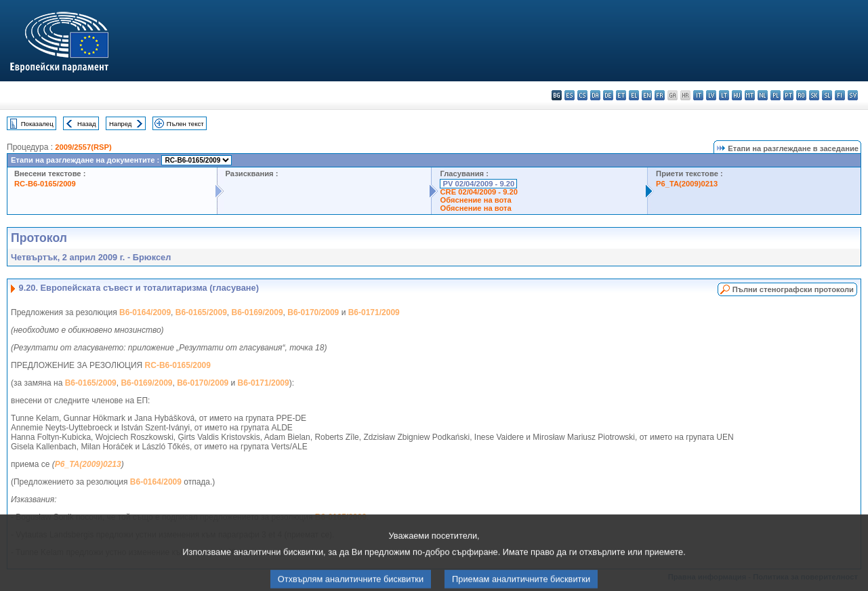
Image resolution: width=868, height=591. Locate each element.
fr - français (660, 95)
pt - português (788, 95)
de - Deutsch (608, 95)
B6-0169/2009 (257, 312)
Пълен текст (185, 124)
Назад (87, 124)
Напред (121, 124)
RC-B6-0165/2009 (45, 184)
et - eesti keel (621, 95)
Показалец (37, 124)
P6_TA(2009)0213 (687, 184)
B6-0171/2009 (374, 312)
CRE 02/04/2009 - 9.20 (478, 192)
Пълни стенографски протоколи (793, 289)
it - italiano (698, 95)
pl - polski (776, 95)
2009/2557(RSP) (83, 147)
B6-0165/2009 (201, 312)
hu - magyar (737, 95)
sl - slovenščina (827, 95)
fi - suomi (840, 95)
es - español (570, 95)
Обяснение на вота (475, 200)
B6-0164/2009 (145, 312)
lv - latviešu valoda (711, 95)
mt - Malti (750, 95)
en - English (647, 95)
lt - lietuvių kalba (724, 95)
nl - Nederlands (763, 95)
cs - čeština (582, 95)
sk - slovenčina (814, 95)
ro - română (801, 95)
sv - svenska (853, 95)
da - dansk (595, 95)
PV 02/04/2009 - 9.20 (478, 184)
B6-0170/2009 (313, 312)
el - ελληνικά (634, 95)
